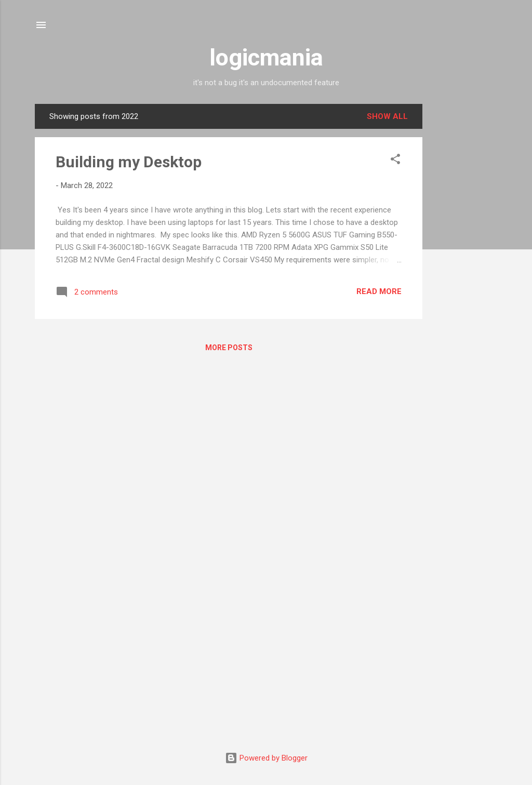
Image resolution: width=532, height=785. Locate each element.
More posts (229, 348)
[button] (395, 161)
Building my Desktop (129, 162)
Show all (387, 116)
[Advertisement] (464, 260)
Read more (379, 291)
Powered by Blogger (266, 758)
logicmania (266, 57)
